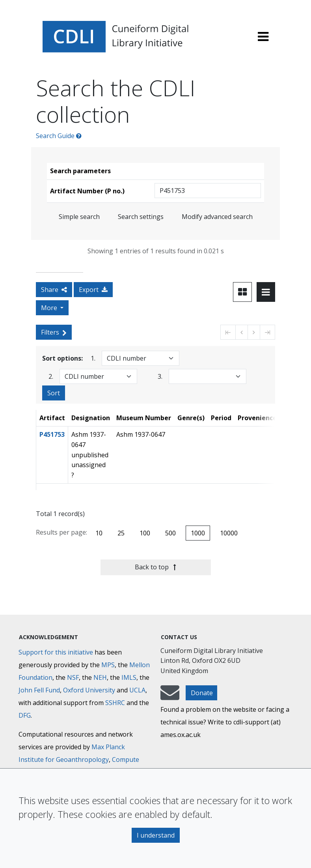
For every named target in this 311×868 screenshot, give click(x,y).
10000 (229, 533)
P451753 (52, 434)
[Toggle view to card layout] (242, 292)
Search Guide (59, 136)
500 (170, 533)
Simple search (79, 217)
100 (145, 533)
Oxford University (89, 690)
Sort (54, 393)
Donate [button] (202, 693)
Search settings (141, 217)
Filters (54, 332)
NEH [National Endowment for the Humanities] (100, 677)
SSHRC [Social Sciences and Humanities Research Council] (115, 703)
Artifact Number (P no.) (87, 191)
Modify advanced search (217, 217)
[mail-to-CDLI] (170, 696)
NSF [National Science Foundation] (73, 677)
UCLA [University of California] (137, 690)
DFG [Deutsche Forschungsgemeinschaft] (25, 715)
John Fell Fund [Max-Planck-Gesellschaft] (39, 690)
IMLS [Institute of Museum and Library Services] (129, 677)
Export (93, 290)
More (50, 308)
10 (99, 533)
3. (160, 376)
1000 (198, 533)
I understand (156, 835)
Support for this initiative (56, 652)
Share (54, 290)
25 (121, 533)
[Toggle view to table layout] (266, 292)
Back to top (155, 567)
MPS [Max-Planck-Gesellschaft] (108, 665)
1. (93, 358)
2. (51, 376)
